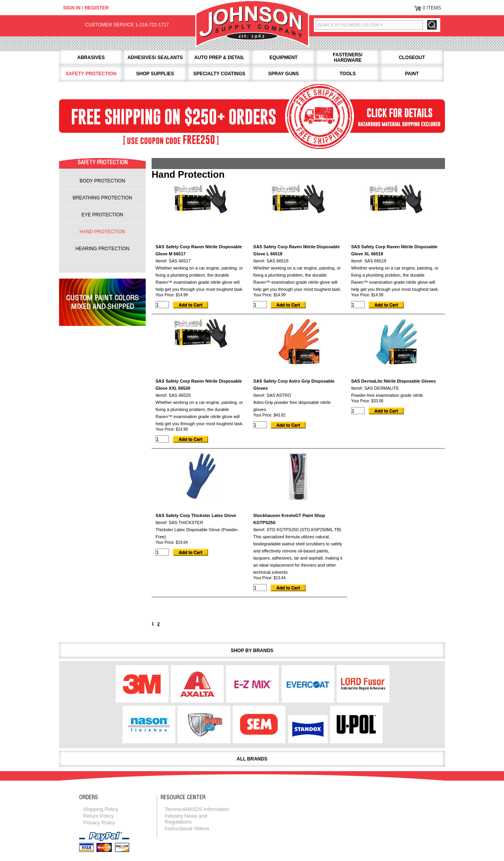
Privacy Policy (99, 823)
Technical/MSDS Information (197, 809)
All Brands (252, 759)
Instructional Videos (187, 828)
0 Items (432, 8)
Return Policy (98, 816)
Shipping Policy (101, 809)
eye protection (102, 215)
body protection (102, 181)
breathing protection (102, 198)
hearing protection (103, 249)
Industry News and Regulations (186, 819)
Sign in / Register (86, 8)
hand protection (102, 232)
